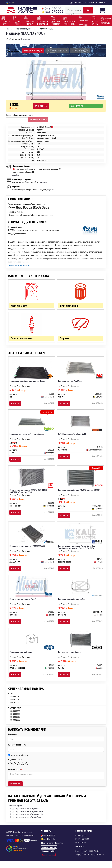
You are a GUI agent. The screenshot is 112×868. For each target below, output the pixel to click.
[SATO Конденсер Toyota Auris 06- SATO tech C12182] (80, 424)
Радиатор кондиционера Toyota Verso (26, 824)
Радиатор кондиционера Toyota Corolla (27, 822)
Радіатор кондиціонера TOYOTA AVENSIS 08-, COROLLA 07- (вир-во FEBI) (29, 495)
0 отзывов (25, 39)
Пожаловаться (48, 862)
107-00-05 (52, 8)
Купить (41, 106)
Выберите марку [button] (33, 50)
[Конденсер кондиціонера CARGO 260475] (80, 646)
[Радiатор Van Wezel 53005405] (80, 371)
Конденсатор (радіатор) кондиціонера (27, 437)
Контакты (93, 3)
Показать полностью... (20, 265)
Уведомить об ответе (18, 762)
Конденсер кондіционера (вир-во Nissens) (29, 383)
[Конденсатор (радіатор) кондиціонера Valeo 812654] (32, 424)
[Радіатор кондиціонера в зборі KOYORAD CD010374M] (80, 592)
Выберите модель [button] (57, 50)
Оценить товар (15, 767)
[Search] (88, 10)
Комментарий (15, 777)
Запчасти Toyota (15, 813)
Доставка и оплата (78, 3)
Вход (102, 3)
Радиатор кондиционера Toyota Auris (26, 816)
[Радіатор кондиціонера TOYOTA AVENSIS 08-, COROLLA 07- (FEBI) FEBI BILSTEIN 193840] (32, 481)
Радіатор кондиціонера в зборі (72, 605)
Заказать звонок (49, 854)
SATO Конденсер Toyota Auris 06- (73, 437)
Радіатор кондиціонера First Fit (24, 605)
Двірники (65, 340)
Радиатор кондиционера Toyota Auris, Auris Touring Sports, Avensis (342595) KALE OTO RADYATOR (78, 552)
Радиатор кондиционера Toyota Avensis (27, 819)
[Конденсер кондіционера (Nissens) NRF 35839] (32, 371)
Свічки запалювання (23, 340)
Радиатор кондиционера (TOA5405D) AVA (28, 551)
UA (9, 3)
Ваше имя (12, 742)
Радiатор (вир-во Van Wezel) (71, 383)
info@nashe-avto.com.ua (53, 850)
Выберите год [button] (79, 50)
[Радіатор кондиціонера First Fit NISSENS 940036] (32, 592)
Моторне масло (20, 306)
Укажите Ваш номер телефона (20, 115)
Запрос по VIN (48, 858)
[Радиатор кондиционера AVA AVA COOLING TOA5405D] (32, 538)
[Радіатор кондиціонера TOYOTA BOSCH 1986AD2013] (80, 481)
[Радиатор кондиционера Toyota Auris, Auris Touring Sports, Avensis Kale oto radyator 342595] (80, 538)
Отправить (15, 791)
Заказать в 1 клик (38, 120)
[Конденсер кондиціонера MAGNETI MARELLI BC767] (32, 646)
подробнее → (17, 175)
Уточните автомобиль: (14, 50)
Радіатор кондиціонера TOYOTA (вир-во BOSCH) (79, 494)
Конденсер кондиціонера (21, 659)
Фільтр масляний (70, 306)
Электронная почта (17, 752)
